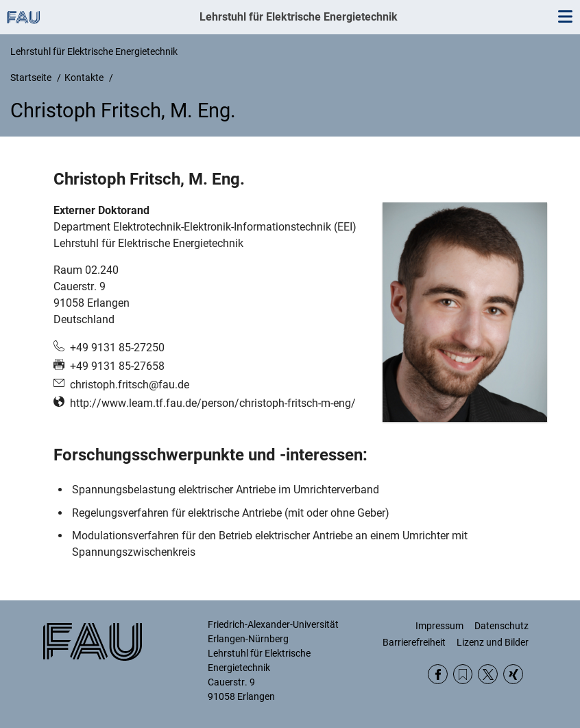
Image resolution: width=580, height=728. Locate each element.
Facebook (438, 674)
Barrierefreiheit (414, 642)
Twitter (488, 674)
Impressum (439, 626)
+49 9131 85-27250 (117, 348)
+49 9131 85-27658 (117, 366)
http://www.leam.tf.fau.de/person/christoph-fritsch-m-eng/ (213, 403)
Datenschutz (502, 626)
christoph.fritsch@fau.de (130, 385)
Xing (513, 674)
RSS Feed (463, 674)
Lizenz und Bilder (493, 642)
